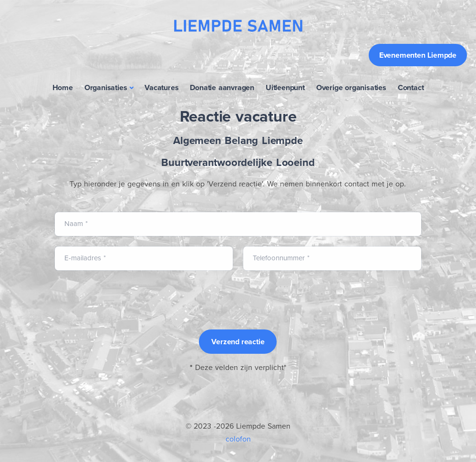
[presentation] (127, 299)
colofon (238, 439)
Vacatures (161, 87)
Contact (411, 87)
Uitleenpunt (285, 87)
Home (63, 87)
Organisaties (106, 87)
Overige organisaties (351, 87)
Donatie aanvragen (222, 87)
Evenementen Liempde (418, 55)
